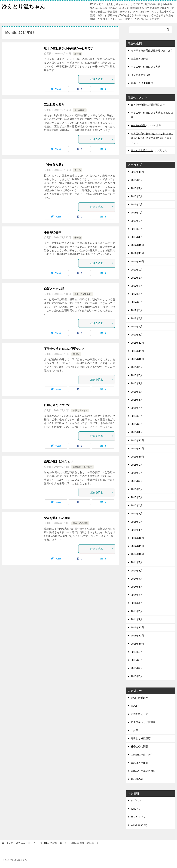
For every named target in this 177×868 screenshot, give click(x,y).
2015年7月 (137, 481)
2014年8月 (137, 571)
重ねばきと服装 (139, 763)
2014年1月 (137, 619)
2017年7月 (137, 286)
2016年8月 (137, 375)
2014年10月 (137, 554)
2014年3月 (137, 611)
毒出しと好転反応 (83, 294)
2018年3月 (137, 221)
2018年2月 (137, 229)
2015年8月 (137, 473)
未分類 (78, 54)
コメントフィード (141, 817)
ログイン (136, 801)
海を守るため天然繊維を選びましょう (152, 51)
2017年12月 (137, 245)
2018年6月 (137, 196)
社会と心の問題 (80, 523)
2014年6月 (137, 587)
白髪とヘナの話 (54, 289)
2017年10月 (137, 262)
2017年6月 (137, 294)
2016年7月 (137, 383)
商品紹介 (136, 706)
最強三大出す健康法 (142, 83)
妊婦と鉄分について (57, 405)
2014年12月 (137, 538)
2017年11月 (137, 253)
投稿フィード (138, 809)
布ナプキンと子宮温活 (143, 722)
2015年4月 (137, 505)
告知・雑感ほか (139, 698)
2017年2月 (137, 326)
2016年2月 (137, 424)
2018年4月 (137, 213)
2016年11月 (137, 351)
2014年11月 (137, 546)
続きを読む (102, 79)
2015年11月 (137, 449)
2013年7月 (137, 668)
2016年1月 (137, 432)
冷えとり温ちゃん (23, 6)
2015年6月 (137, 489)
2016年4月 (137, 408)
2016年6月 (137, 392)
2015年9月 (137, 465)
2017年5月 (137, 302)
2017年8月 (137, 278)
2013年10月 (137, 644)
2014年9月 (137, 562)
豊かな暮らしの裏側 (57, 518)
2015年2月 (137, 522)
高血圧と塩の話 (139, 59)
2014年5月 (137, 595)
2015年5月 (137, 497)
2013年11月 (137, 636)
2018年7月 (137, 188)
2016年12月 (137, 343)
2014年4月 (137, 603)
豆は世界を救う (54, 105)
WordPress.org (139, 825)
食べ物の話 (80, 110)
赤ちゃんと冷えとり (142, 150)
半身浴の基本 (53, 232)
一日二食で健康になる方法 (146, 67)
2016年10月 (137, 359)
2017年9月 (137, 270)
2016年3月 (137, 416)
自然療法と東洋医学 (83, 467)
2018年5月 (137, 204)
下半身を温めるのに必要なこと (64, 349)
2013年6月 (137, 676)
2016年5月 (137, 400)
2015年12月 (137, 440)
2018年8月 (137, 180)
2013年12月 (137, 627)
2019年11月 (137, 172)
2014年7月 (137, 579)
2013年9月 (137, 652)
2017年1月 (137, 335)
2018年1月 (137, 237)
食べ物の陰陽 (138, 105)
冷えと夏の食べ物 (141, 75)
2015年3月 (137, 514)
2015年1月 (137, 530)
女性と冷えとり (80, 410)
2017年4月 (137, 310)
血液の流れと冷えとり (59, 461)
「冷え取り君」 (54, 165)
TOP (19, 843)
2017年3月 (137, 318)
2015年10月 (137, 457)
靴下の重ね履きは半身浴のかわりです (69, 48)
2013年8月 (137, 660)
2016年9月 (137, 367)
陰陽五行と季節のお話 (143, 771)
